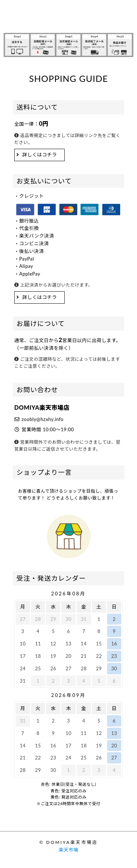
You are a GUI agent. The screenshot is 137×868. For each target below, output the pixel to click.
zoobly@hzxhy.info (43, 419)
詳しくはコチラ (40, 155)
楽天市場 (68, 850)
